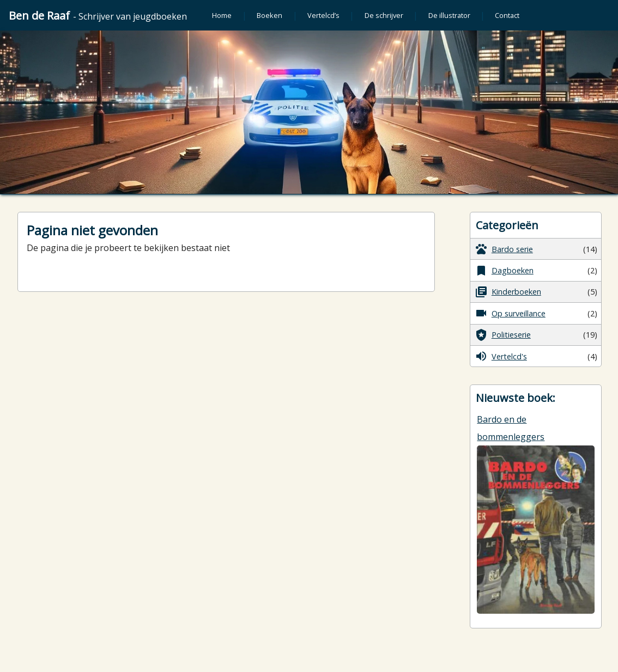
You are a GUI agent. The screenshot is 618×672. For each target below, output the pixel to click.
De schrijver (384, 15)
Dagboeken (504, 271)
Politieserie (503, 335)
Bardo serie (504, 249)
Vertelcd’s (323, 15)
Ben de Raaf (98, 16)
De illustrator (449, 15)
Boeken (269, 15)
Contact (507, 15)
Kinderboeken (508, 292)
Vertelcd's (501, 356)
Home (222, 15)
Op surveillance (510, 313)
